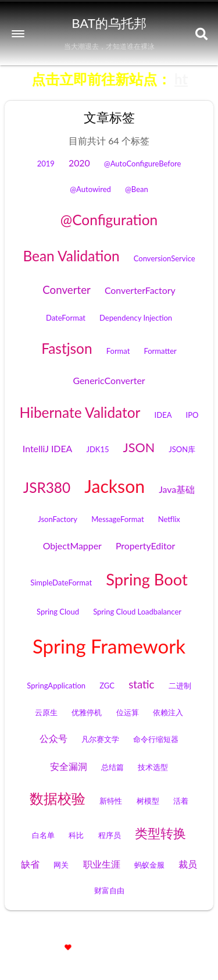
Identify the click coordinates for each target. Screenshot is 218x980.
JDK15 (97, 449)
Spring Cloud (58, 612)
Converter (67, 290)
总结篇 (112, 767)
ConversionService (165, 258)
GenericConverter (109, 380)
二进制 (180, 686)
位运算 (128, 712)
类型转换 (160, 833)
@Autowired (90, 189)
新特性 (111, 801)
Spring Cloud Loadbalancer (137, 612)
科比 (76, 835)
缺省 (30, 864)
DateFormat (66, 318)
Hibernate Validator (80, 412)
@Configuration (109, 220)
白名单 (43, 835)
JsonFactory (58, 519)
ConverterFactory (140, 290)
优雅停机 (87, 712)
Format (118, 351)
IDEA (163, 415)
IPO (192, 415)
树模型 (148, 801)
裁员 (188, 864)
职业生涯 (102, 864)
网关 (61, 865)
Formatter (160, 351)
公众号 (53, 738)
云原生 (46, 712)
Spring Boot (147, 579)
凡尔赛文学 (100, 739)
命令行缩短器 (156, 739)
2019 (46, 164)
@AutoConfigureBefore (142, 164)
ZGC (107, 686)
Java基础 (177, 489)
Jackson (115, 486)
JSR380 (47, 487)
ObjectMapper (72, 546)
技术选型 (153, 767)
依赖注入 (168, 712)
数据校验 (58, 798)
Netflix (169, 519)
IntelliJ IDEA (47, 448)
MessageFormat (117, 519)
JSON (139, 448)
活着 (181, 801)
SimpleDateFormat (61, 583)
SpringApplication (56, 686)
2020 (79, 163)
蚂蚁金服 (149, 865)
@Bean (137, 189)
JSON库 (182, 449)
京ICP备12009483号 (172, 933)
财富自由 (109, 890)
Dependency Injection (136, 318)
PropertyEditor (145, 546)
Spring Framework (109, 646)
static (141, 684)
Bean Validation (71, 256)
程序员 (110, 835)
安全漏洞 (69, 766)
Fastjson (67, 348)
